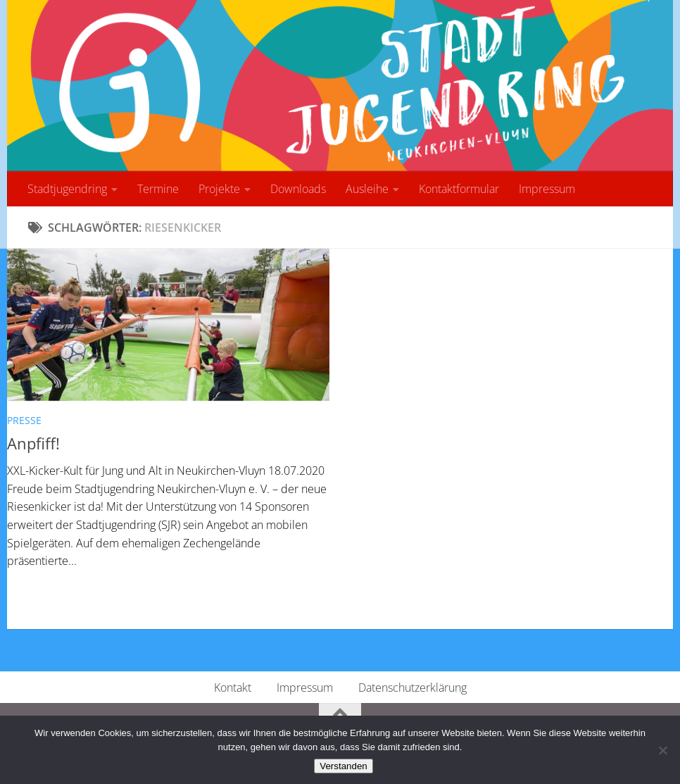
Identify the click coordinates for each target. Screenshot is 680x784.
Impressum (547, 189)
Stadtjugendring (67, 189)
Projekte (219, 189)
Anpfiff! (33, 443)
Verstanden (343, 766)
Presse (24, 420)
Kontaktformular (459, 189)
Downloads (298, 189)
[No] (662, 750)
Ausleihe (367, 189)
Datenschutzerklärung (413, 687)
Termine (158, 189)
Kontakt (233, 687)
